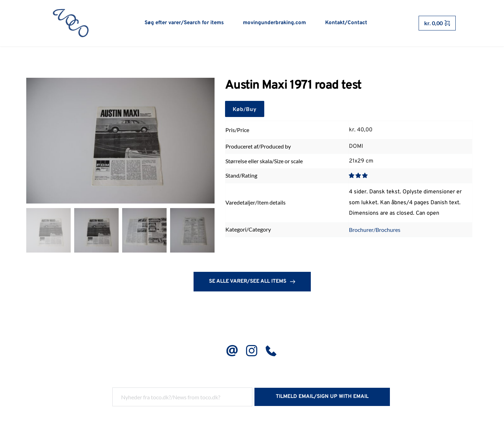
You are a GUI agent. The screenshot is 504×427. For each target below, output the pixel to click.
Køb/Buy (245, 109)
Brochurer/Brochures (375, 230)
